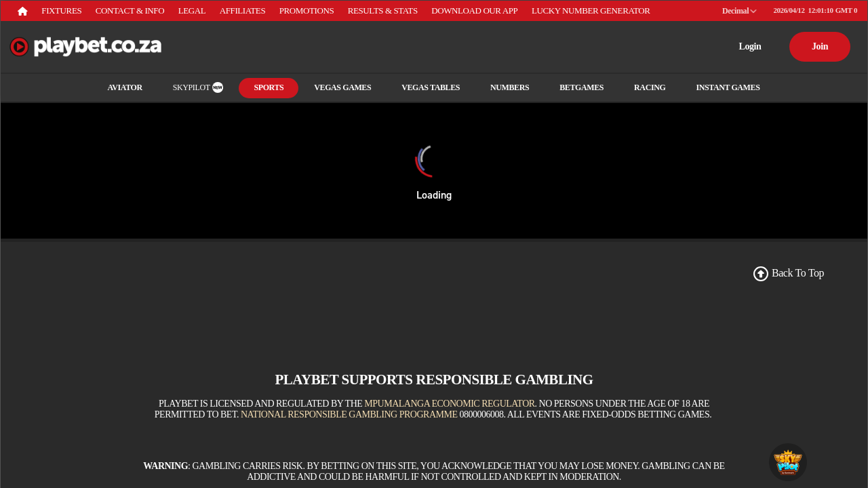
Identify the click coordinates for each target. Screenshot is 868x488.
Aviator (125, 87)
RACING (650, 87)
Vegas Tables (431, 87)
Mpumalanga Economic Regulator (449, 404)
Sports (269, 87)
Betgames (581, 87)
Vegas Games (342, 87)
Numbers (510, 87)
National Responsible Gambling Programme (349, 414)
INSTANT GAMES (728, 87)
